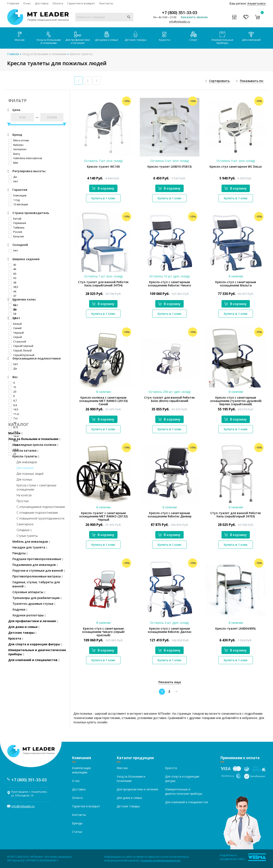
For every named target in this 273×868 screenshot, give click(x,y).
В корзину (103, 188)
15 (12, 387)
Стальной (17, 341)
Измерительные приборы (222, 38)
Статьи (77, 832)
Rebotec (16, 145)
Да (13, 177)
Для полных (24, 479)
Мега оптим (19, 140)
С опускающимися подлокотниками (41, 507)
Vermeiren (17, 149)
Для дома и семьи (107, 37)
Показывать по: (252, 81)
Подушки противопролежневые (38, 559)
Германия (17, 223)
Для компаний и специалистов (34, 660)
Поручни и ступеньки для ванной (39, 570)
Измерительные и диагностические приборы (37, 652)
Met (13, 163)
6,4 (13, 405)
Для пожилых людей (30, 474)
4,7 (13, 400)
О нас (27, 3)
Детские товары (136, 37)
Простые (23, 501)
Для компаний (251, 37)
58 (12, 314)
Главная (13, 3)
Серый (15, 337)
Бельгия (16, 236)
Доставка (42, 3)
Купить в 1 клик (103, 198)
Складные (24, 530)
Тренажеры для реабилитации (37, 598)
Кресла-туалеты (81, 54)
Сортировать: (220, 81)
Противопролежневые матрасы (38, 576)
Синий (15, 328)
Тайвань (16, 227)
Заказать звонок (194, 17)
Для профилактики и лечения (78, 38)
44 (12, 291)
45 (12, 265)
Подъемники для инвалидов (35, 565)
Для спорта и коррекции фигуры (35, 644)
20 (12, 392)
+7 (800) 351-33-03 (180, 13)
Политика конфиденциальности (160, 860)
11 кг (14, 414)
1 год (14, 200)
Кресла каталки (25, 450)
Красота (165, 37)
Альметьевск (257, 3)
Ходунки (20, 609)
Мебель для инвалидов (31, 542)
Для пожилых (25, 468)
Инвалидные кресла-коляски (35, 445)
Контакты (106, 3)
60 (12, 274)
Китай (15, 219)
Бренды (77, 823)
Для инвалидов (27, 462)
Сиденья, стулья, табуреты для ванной (36, 584)
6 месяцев (17, 195)
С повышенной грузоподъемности (40, 518)
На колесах (24, 495)
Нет (13, 181)
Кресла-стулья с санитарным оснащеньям (36, 487)
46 (12, 269)
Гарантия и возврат (81, 3)
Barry (14, 154)
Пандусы (20, 553)
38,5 (13, 287)
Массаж (20, 37)
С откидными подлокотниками (37, 513)
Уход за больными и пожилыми (49, 38)
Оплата (58, 3)
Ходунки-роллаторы (29, 615)
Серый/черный (21, 346)
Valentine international (25, 158)
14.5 (13, 409)
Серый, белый (20, 350)
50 (12, 278)
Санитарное (25, 524)
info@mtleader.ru (180, 22)
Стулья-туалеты (27, 536)
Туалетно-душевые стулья (34, 604)
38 (12, 283)
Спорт (193, 37)
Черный (16, 333)
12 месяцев (18, 204)
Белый (15, 324)
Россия (15, 232)
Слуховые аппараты (29, 592)
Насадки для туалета (30, 547)
